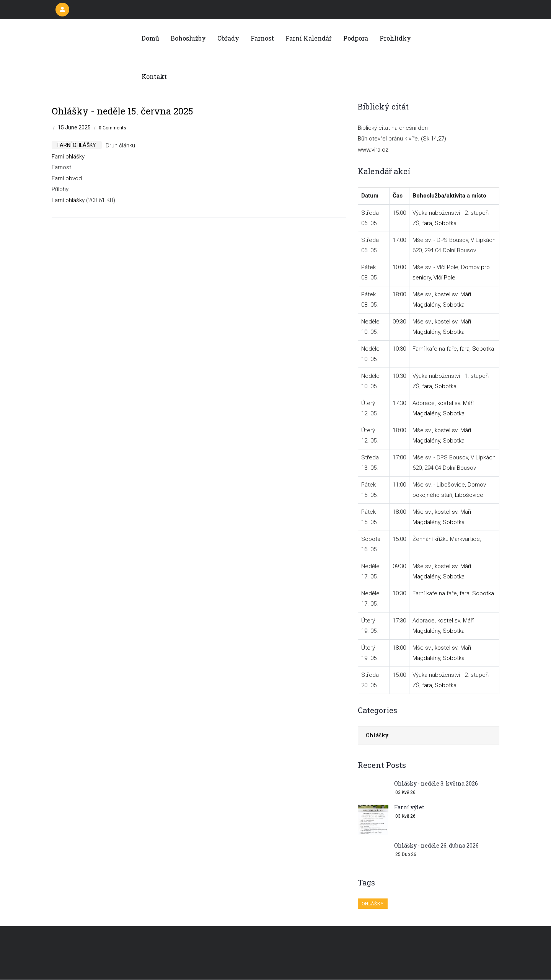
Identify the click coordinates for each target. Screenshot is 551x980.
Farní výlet (409, 807)
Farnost (262, 38)
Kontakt (154, 76)
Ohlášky (377, 735)
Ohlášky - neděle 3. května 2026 (436, 783)
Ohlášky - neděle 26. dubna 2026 (436, 845)
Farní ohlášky (68, 157)
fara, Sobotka (439, 223)
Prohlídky (395, 38)
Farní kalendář (309, 38)
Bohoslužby (188, 38)
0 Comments (112, 128)
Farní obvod (67, 178)
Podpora (356, 38)
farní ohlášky (77, 145)
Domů (150, 38)
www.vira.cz (373, 150)
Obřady (228, 38)
